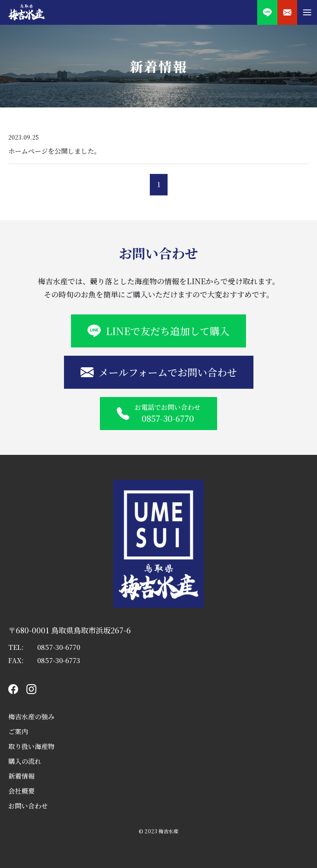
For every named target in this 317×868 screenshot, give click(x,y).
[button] (307, 12)
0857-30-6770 (59, 647)
